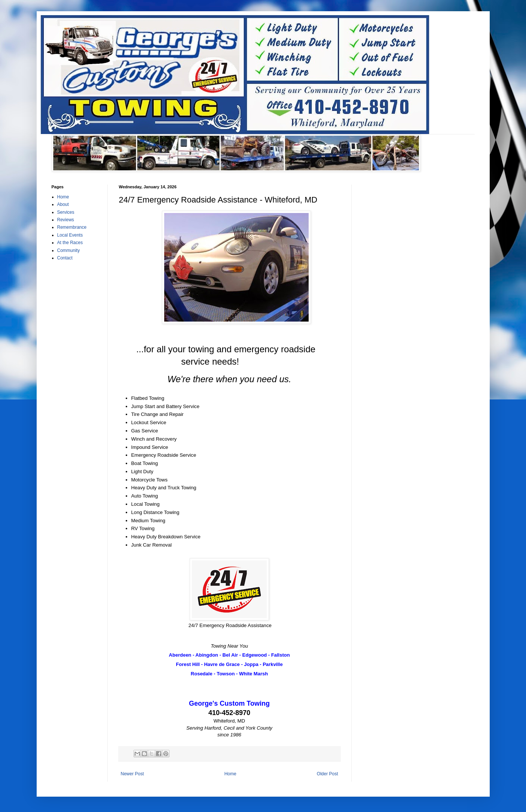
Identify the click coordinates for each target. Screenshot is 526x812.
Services (66, 212)
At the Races (70, 243)
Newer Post (132, 774)
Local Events (70, 235)
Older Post (328, 774)
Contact (65, 258)
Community (69, 250)
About (63, 204)
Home (230, 774)
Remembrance (72, 227)
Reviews (66, 220)
